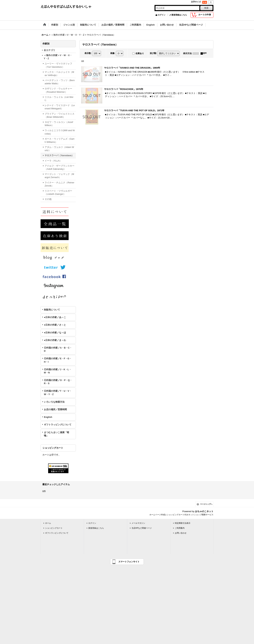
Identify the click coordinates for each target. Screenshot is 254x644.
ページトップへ (206, 504)
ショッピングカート (54, 528)
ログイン (162, 15)
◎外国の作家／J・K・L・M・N (58, 371)
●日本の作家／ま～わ (55, 340)
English (48, 417)
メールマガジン (138, 523)
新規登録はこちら (179, 15)
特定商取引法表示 (183, 523)
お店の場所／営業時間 (55, 409)
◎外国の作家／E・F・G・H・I (58, 360)
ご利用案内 (180, 528)
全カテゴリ (49, 50)
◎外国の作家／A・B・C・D (58, 349)
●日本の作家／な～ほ (55, 333)
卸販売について (52, 310)
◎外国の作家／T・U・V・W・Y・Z (58, 393)
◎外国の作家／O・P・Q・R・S (58, 382)
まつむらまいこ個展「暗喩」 (57, 434)
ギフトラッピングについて (58, 425)
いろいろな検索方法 (54, 402)
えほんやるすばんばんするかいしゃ (66, 7)
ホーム (48, 523)
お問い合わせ (181, 533)
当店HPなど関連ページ (142, 528)
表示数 (88, 53)
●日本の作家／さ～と (55, 325)
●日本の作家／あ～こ (55, 317)
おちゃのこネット (204, 511)
